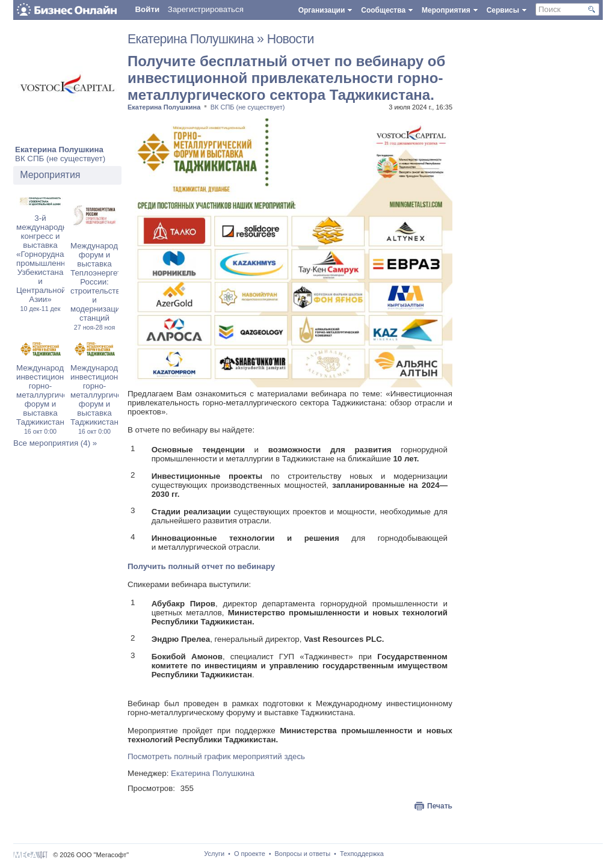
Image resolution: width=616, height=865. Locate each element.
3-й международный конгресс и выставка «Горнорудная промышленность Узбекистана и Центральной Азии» (49, 263)
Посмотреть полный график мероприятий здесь (216, 756)
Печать (440, 806)
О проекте (250, 854)
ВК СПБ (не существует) (60, 159)
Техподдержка (362, 854)
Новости (291, 39)
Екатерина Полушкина (59, 149)
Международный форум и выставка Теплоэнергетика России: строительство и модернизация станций (102, 286)
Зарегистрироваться (206, 9)
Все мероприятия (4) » (55, 443)
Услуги (214, 854)
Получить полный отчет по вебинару (201, 566)
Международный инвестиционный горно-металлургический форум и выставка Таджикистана (50, 399)
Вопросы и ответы (303, 854)
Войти (147, 9)
